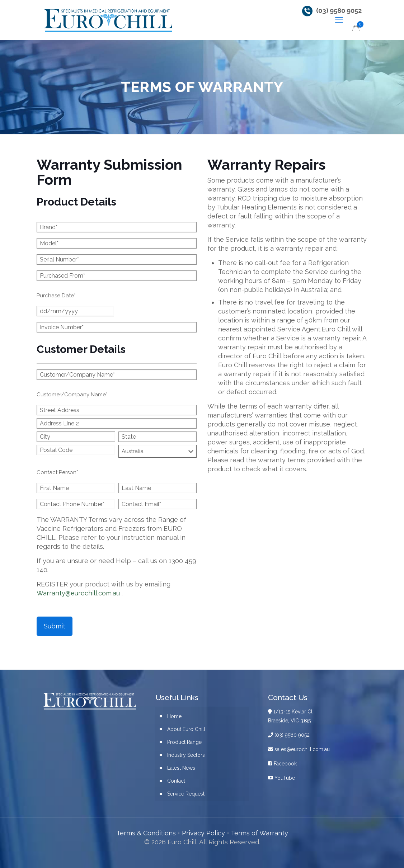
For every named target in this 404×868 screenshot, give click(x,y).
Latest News (181, 768)
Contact (176, 781)
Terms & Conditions (146, 833)
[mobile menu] (339, 20)
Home (174, 716)
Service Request (186, 794)
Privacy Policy (203, 833)
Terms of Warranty (259, 833)
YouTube (281, 778)
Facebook (282, 764)
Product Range (184, 742)
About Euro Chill (186, 729)
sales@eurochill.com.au (299, 749)
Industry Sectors (186, 755)
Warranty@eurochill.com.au (78, 593)
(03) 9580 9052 (339, 11)
